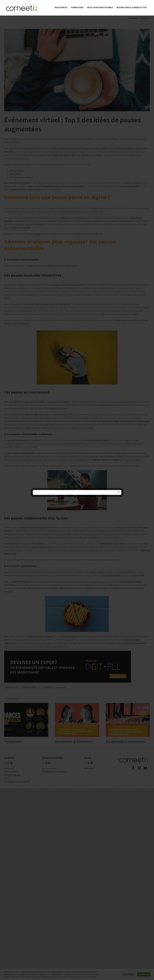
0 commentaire (59, 688)
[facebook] (133, 791)
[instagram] (139, 791)
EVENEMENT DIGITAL (12, 688)
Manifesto (9, 768)
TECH (40, 688)
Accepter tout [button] (144, 974)
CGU (6, 778)
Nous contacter (11, 772)
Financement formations (54, 772)
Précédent (133, 18)
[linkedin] (145, 791)
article (73, 466)
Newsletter (90, 768)
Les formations (49, 768)
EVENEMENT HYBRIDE (29, 688)
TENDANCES (47, 688)
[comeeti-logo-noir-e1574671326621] (134, 756)
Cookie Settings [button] (128, 974)
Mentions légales (12, 775)
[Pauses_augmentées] (77, 70)
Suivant (144, 18)
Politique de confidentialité (17, 782)
